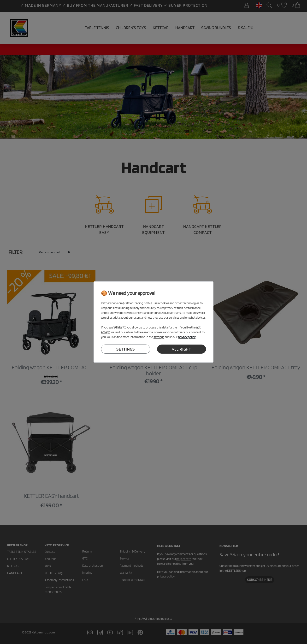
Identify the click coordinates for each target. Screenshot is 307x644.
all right (181, 349)
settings (126, 349)
